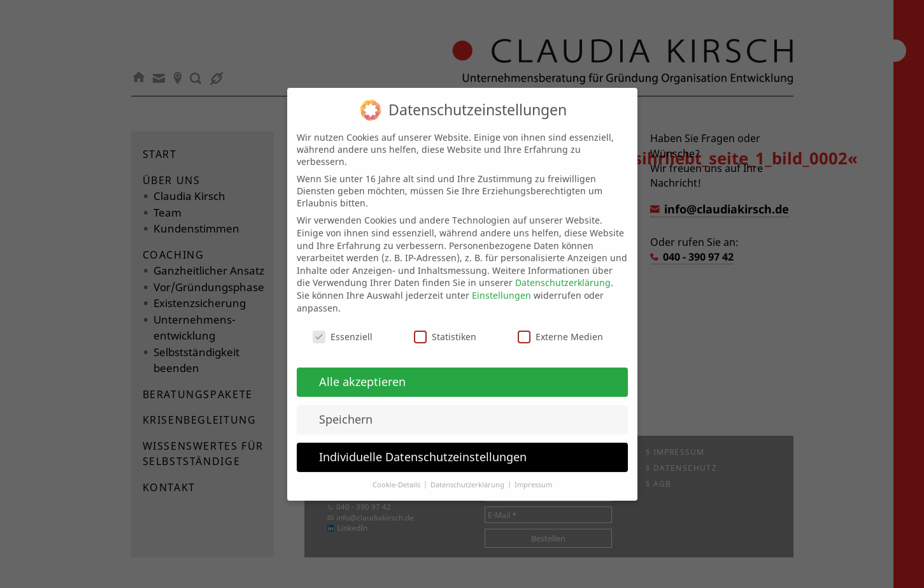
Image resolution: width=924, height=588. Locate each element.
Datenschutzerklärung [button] (468, 475)
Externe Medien (560, 327)
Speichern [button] (346, 409)
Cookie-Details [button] (397, 475)
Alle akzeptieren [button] (362, 371)
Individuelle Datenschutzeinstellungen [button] (423, 447)
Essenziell (343, 327)
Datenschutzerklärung (563, 273)
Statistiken (445, 327)
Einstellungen (501, 285)
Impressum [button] (533, 475)
